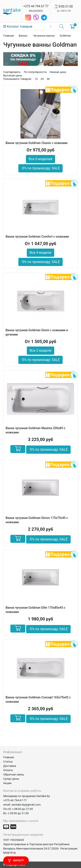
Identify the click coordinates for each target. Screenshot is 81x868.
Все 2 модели (40, 350)
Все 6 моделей (40, 159)
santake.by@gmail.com (26, 805)
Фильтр (16, 861)
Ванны (23, 36)
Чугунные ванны (44, 36)
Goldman (65, 36)
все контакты (36, 10)
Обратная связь (14, 774)
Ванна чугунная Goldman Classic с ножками (37, 143)
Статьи (8, 762)
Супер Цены (11, 779)
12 (36, 79)
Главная (9, 36)
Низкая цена (58, 72)
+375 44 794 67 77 (36, 6)
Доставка (10, 766)
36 (48, 79)
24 (42, 79)
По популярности (35, 72)
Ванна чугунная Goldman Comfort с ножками (37, 237)
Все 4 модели (40, 253)
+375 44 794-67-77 (15, 800)
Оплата (8, 770)
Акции (7, 783)
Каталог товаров (18, 26)
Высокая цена (13, 75)
